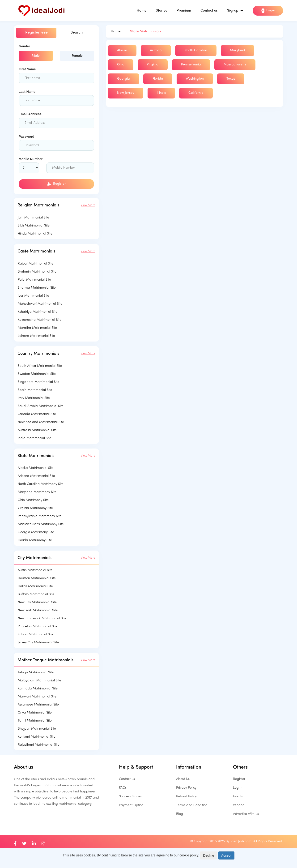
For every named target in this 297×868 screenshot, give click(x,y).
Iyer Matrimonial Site (33, 296)
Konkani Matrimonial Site (37, 737)
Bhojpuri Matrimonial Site (37, 729)
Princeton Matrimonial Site (38, 626)
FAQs (123, 788)
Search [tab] (77, 33)
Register (57, 184)
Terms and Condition (192, 805)
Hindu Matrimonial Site (35, 234)
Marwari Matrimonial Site (37, 697)
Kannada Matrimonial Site (38, 689)
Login (268, 11)
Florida (158, 79)
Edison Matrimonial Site (36, 635)
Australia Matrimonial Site (37, 430)
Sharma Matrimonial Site (37, 288)
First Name (27, 69)
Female (77, 56)
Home (142, 11)
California (196, 93)
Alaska (122, 50)
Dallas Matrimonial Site (35, 586)
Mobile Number (31, 159)
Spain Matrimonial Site (35, 390)
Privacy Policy (186, 788)
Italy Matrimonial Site (34, 398)
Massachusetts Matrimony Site (41, 524)
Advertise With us (246, 814)
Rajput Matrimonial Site (36, 264)
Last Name (27, 92)
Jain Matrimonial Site (33, 218)
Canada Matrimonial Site (37, 414)
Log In (238, 788)
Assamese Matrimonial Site (38, 705)
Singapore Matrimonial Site (38, 382)
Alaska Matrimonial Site (36, 468)
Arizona (156, 50)
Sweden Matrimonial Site (37, 374)
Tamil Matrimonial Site (35, 721)
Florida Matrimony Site (35, 540)
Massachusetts (235, 65)
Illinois (161, 93)
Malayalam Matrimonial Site (39, 681)
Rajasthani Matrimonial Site (39, 745)
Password (26, 137)
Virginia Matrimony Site (35, 508)
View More (88, 205)
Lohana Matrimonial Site (36, 336)
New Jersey (126, 93)
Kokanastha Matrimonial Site (40, 320)
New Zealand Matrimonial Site (41, 422)
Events (238, 797)
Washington (195, 79)
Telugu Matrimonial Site (36, 673)
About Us (183, 779)
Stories (161, 11)
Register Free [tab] (36, 33)
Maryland (238, 50)
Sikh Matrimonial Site (34, 226)
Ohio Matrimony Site (33, 500)
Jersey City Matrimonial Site (38, 643)
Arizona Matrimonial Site (36, 476)
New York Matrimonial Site (38, 610)
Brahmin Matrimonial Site (37, 272)
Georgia (123, 79)
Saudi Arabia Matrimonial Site (41, 406)
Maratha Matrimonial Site (37, 328)
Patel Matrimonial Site (34, 280)
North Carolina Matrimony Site (41, 484)
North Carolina (196, 50)
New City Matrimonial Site (37, 602)
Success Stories (130, 797)
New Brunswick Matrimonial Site (42, 618)
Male (36, 56)
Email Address (30, 114)
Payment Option (131, 805)
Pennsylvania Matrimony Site (40, 516)
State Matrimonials (146, 32)
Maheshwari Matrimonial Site (40, 304)
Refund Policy (186, 797)
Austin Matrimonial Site (35, 570)
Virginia (153, 65)
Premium (184, 11)
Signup (235, 11)
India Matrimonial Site (34, 438)
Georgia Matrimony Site (36, 532)
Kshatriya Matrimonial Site (38, 312)
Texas (231, 79)
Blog (180, 814)
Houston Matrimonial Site (37, 578)
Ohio (121, 65)
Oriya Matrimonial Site (35, 713)
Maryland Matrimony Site (37, 492)
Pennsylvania (191, 65)
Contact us (209, 11)
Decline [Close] (209, 855)
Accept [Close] (226, 855)
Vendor (238, 805)
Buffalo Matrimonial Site (36, 594)
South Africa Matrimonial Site (40, 366)
